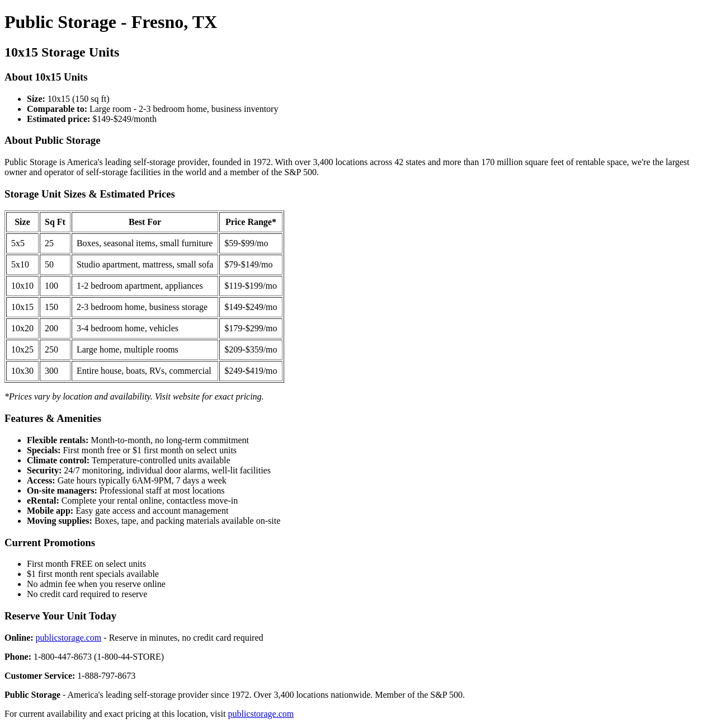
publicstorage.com (69, 638)
